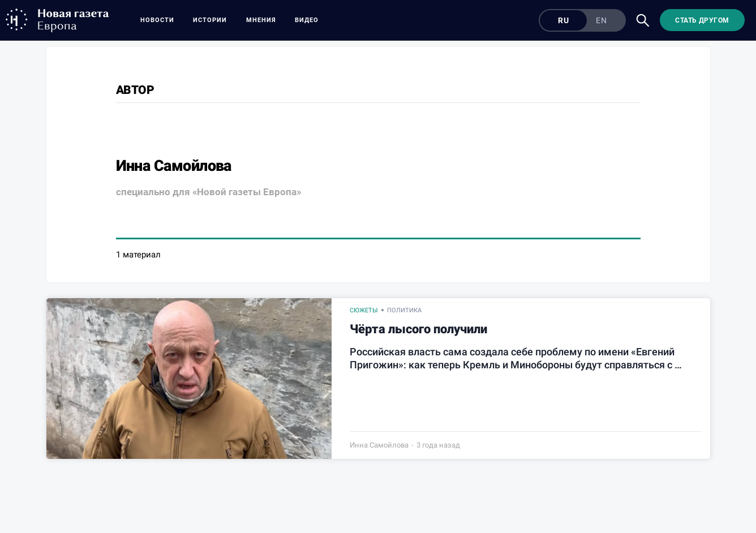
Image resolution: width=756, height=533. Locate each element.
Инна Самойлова (379, 445)
